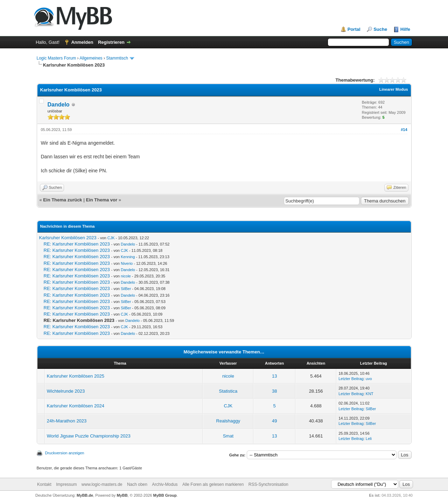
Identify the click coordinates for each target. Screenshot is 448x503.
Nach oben (137, 484)
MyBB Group (165, 495)
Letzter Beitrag (351, 379)
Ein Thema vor (101, 200)
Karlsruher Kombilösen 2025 (76, 376)
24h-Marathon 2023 (67, 421)
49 (274, 421)
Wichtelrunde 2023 (66, 391)
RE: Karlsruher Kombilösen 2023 (77, 244)
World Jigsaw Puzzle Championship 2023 (89, 436)
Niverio (127, 263)
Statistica (228, 391)
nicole (126, 276)
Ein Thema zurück (62, 200)
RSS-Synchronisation (268, 484)
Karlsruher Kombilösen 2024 (76, 406)
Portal (354, 29)
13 (274, 376)
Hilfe (405, 29)
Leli (369, 439)
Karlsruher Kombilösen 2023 (68, 238)
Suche (380, 29)
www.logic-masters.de (102, 484)
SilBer (126, 289)
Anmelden (82, 42)
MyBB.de (85, 495)
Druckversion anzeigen (65, 453)
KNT (370, 394)
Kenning (128, 257)
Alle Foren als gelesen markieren (213, 484)
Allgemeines (91, 58)
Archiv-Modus (165, 484)
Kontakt (44, 484)
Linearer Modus (394, 89)
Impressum (66, 484)
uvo (369, 379)
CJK (111, 238)
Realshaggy (228, 421)
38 (274, 391)
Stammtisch (117, 58)
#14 (404, 130)
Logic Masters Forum (57, 58)
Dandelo (59, 105)
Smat (228, 436)
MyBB (122, 495)
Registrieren (111, 42)
